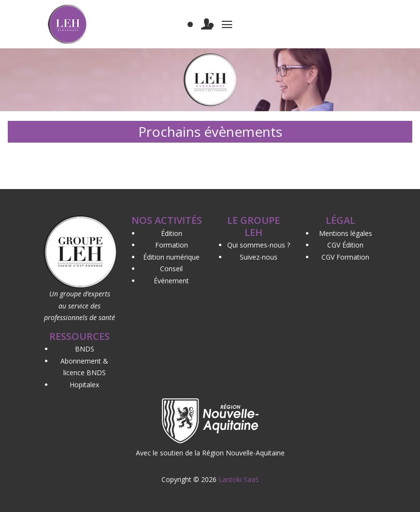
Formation (172, 245)
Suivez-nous (259, 257)
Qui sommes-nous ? (259, 245)
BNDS (85, 349)
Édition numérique (171, 257)
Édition (172, 233)
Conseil (171, 269)
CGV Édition (345, 245)
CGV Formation (345, 257)
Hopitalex (84, 385)
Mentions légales (346, 233)
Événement (171, 281)
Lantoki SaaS (239, 479)
